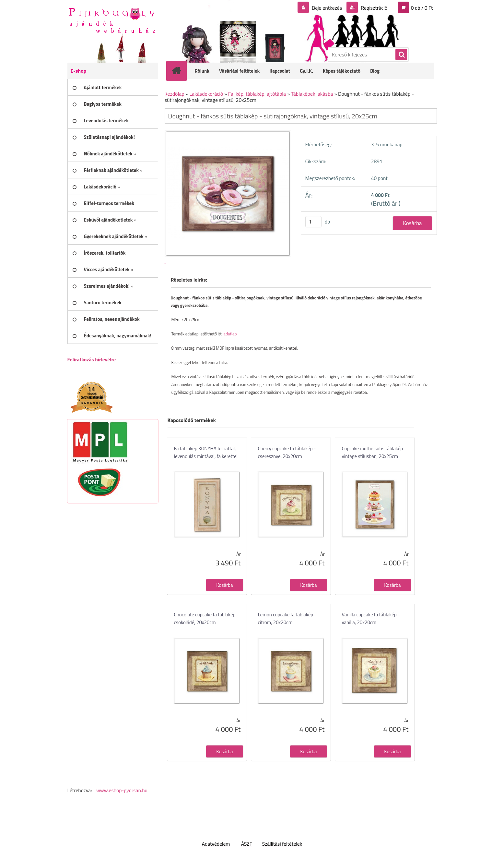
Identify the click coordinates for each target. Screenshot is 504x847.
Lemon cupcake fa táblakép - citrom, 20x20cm (287, 618)
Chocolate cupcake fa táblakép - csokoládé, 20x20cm (206, 618)
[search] (401, 55)
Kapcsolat (280, 71)
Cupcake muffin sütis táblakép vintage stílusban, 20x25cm (373, 452)
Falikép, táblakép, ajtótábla (257, 94)
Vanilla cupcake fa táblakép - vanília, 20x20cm (371, 618)
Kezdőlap (175, 94)
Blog (375, 71)
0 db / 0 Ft (422, 8)
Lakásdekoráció (206, 94)
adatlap (230, 334)
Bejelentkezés (327, 8)
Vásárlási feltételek (239, 71)
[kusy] (313, 222)
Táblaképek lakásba (312, 94)
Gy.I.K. (306, 71)
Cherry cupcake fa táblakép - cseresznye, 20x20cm (287, 452)
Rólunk (202, 71)
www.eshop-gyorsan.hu (122, 790)
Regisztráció (374, 8)
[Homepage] (181, 71)
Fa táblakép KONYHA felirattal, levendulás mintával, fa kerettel (206, 452)
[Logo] (112, 20)
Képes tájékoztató (342, 71)
